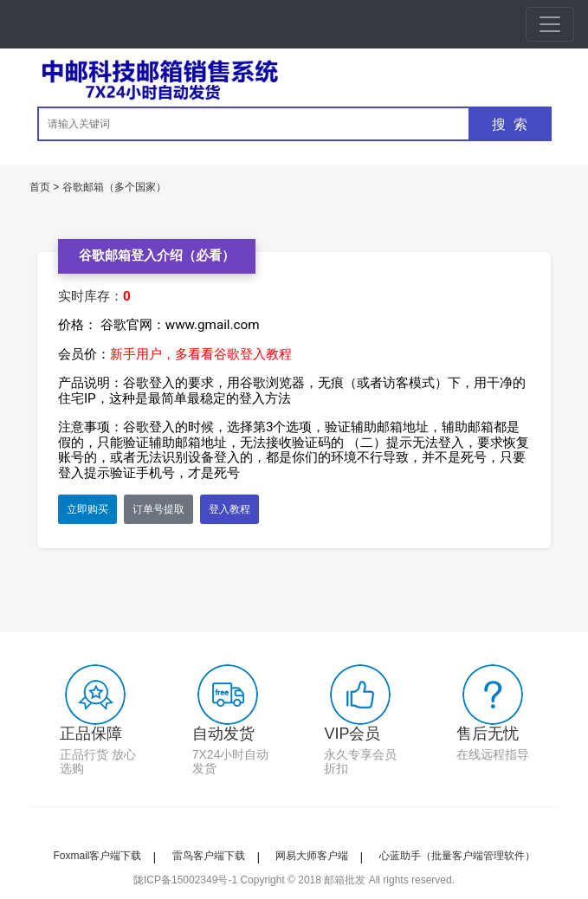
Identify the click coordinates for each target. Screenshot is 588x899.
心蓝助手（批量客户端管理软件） (457, 856)
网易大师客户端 (312, 856)
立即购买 (87, 509)
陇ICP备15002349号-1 (185, 880)
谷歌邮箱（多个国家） (114, 187)
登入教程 (229, 509)
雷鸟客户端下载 (209, 856)
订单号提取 (158, 509)
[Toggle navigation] (550, 24)
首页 (40, 187)
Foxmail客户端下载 (97, 856)
